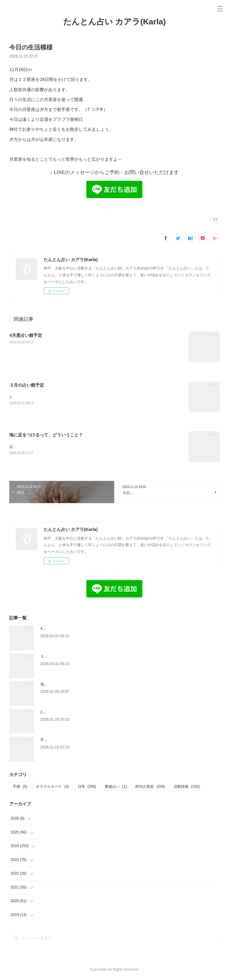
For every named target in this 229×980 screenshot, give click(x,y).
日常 (87, 787)
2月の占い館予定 (54, 713)
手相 (20, 787)
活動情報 (187, 787)
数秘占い (116, 787)
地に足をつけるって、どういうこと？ (46, 435)
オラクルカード (52, 787)
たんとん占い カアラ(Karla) (114, 22)
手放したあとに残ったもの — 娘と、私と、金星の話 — (86, 741)
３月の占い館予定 (27, 385)
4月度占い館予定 (26, 335)
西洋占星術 (150, 787)
